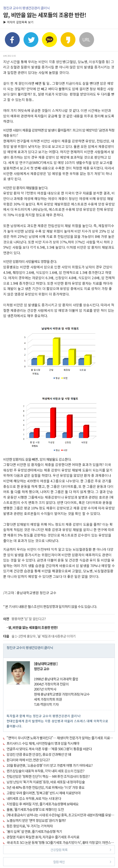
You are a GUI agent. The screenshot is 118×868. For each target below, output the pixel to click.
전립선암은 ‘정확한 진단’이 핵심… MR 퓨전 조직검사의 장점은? (48, 776)
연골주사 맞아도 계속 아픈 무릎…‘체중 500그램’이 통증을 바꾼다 (49, 749)
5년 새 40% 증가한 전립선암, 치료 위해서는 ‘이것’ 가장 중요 (46, 787)
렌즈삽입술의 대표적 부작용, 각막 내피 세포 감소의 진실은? (45, 771)
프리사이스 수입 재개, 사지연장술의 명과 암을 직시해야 (43, 743)
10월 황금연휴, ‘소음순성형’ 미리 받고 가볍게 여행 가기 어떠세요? (50, 765)
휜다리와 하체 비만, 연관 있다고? (28, 760)
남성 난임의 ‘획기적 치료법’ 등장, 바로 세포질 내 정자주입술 (46, 782)
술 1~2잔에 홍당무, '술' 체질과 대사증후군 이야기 (39, 636)
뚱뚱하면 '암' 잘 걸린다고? (24, 619)
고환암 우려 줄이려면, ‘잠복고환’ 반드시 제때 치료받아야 (44, 793)
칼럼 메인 (82, 862)
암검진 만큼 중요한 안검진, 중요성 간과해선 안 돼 (39, 754)
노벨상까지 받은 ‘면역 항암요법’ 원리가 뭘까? (36, 820)
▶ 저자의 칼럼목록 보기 (18, 22)
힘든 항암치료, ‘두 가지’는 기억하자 (30, 826)
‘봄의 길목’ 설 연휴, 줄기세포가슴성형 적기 (34, 831)
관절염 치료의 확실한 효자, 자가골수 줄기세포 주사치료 (43, 837)
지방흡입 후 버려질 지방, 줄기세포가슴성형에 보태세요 (43, 804)
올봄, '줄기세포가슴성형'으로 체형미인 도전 (35, 809)
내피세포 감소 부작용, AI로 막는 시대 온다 (34, 798)
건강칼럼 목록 (81, 849)
